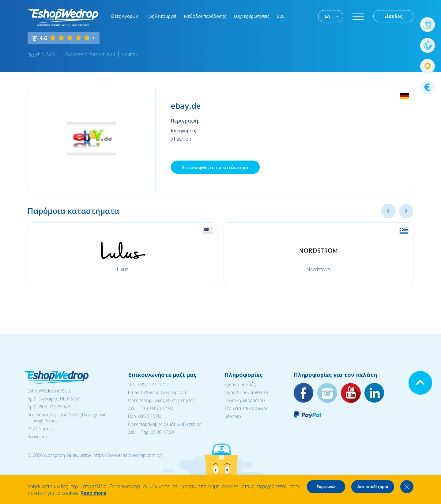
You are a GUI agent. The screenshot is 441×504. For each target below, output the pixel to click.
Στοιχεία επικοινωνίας (246, 408)
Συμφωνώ (326, 487)
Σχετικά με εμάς (240, 384)
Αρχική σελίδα (41, 54)
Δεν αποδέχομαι (373, 487)
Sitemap (233, 416)
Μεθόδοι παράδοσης (205, 16)
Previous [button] (388, 211)
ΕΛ (327, 16)
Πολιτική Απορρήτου (245, 400)
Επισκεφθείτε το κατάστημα (215, 167)
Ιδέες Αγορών (124, 16)
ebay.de (130, 54)
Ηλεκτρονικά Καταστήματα (89, 54)
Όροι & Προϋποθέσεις (247, 392)
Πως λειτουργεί (161, 16)
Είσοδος (393, 16)
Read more (93, 493)
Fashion (182, 139)
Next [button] (406, 211)
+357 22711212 (153, 384)
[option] (123, 254)
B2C (281, 16)
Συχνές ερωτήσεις (251, 16)
